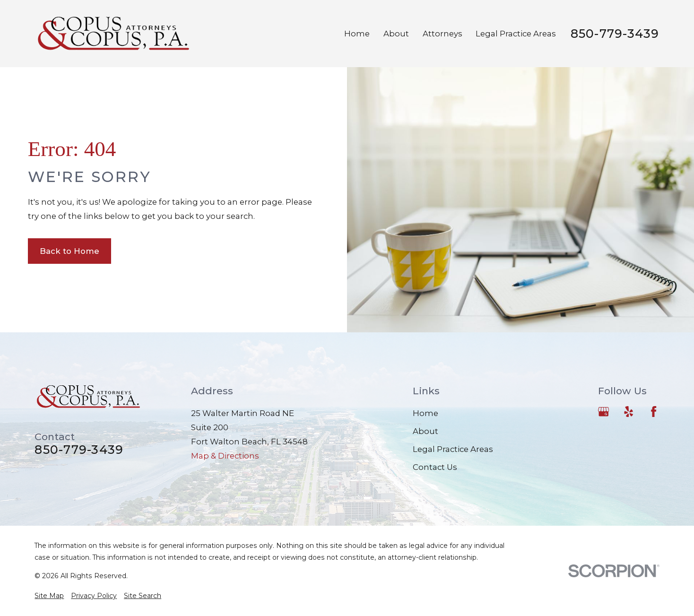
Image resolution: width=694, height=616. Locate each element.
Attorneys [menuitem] (442, 34)
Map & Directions (225, 456)
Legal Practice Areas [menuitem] (516, 34)
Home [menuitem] (357, 34)
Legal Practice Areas (453, 449)
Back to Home (69, 251)
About (425, 431)
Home (425, 413)
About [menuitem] (396, 34)
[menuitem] (49, 596)
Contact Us (435, 467)
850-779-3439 (615, 34)
